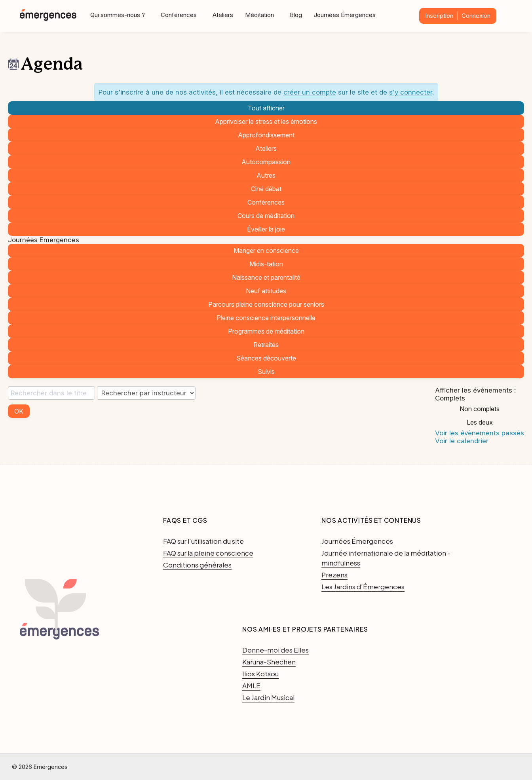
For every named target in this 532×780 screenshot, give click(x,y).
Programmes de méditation (266, 331)
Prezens (334, 575)
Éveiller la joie (266, 229)
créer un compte (310, 92)
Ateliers (223, 15)
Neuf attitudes (266, 291)
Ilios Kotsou (260, 674)
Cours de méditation (266, 216)
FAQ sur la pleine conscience (208, 553)
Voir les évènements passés (480, 433)
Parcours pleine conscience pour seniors (266, 304)
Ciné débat (266, 189)
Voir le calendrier (462, 441)
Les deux (480, 422)
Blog (296, 15)
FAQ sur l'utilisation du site (203, 541)
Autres (266, 175)
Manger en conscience (266, 251)
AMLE (251, 685)
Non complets (480, 409)
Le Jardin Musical (268, 697)
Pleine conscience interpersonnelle (266, 318)
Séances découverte (266, 358)
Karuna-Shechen (269, 662)
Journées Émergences (345, 15)
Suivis (266, 372)
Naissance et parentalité (266, 277)
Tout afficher (266, 108)
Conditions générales (197, 565)
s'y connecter (411, 92)
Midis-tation (266, 264)
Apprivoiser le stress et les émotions (266, 121)
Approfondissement (266, 135)
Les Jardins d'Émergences (363, 586)
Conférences (266, 202)
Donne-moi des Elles (275, 650)
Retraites (266, 345)
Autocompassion (266, 162)
